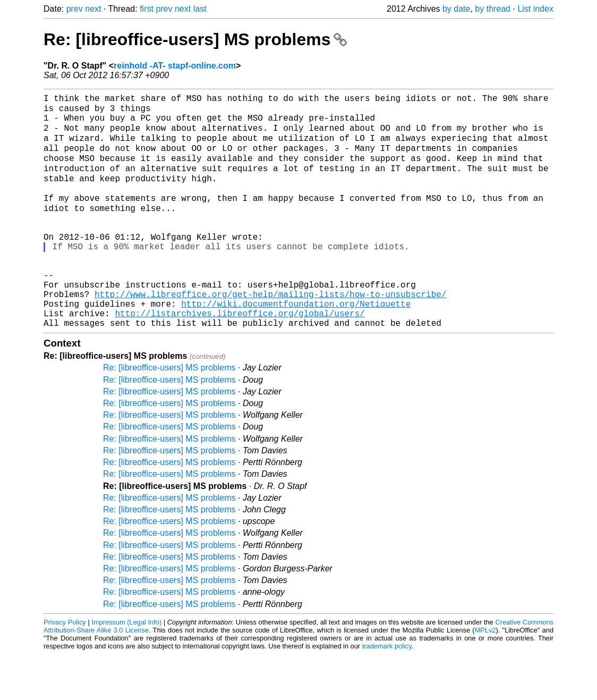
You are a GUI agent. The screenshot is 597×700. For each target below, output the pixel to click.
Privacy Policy (65, 668)
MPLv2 (485, 676)
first (147, 9)
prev (75, 9)
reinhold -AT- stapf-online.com (175, 66)
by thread (493, 9)
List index (535, 9)
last (200, 9)
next (93, 9)
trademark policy (387, 692)
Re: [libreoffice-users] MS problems (195, 39)
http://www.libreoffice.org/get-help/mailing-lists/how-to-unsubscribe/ (270, 333)
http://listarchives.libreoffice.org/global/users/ (240, 357)
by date (456, 9)
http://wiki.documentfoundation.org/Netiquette (296, 345)
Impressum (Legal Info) (126, 668)
